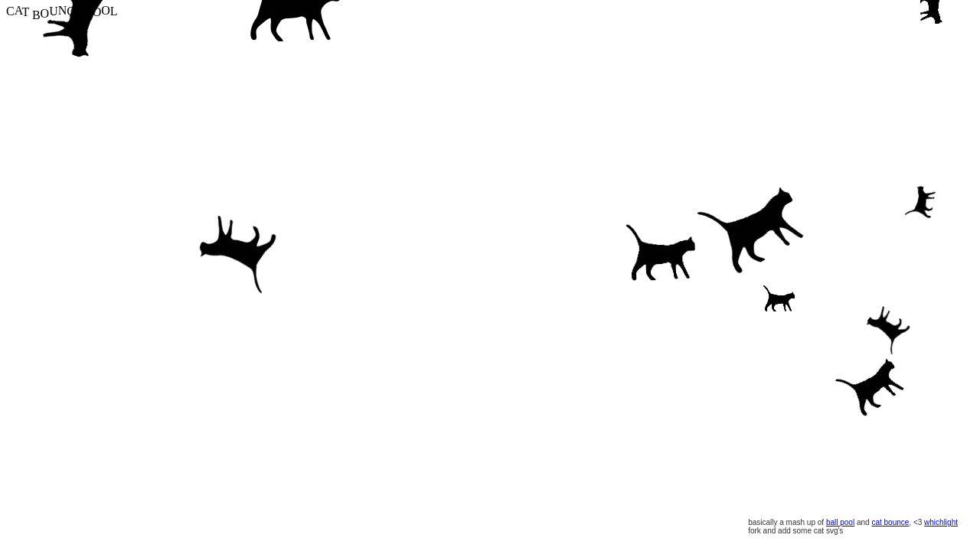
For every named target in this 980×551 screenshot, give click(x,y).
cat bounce (890, 522)
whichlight (941, 522)
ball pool (840, 522)
